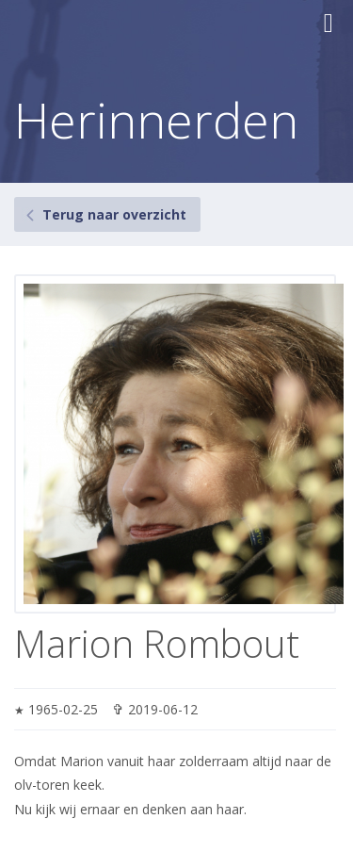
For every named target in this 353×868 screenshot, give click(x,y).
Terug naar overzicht (114, 214)
